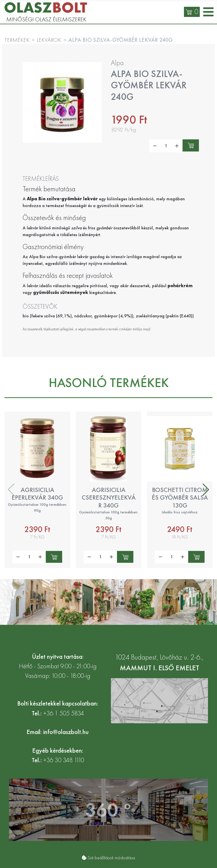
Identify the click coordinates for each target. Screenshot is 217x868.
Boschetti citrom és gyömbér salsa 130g (180, 497)
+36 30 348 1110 (64, 760)
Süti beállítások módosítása (111, 858)
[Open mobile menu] (208, 12)
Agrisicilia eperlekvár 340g (37, 494)
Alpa (117, 63)
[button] (206, 490)
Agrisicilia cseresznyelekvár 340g (109, 497)
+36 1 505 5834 (64, 713)
